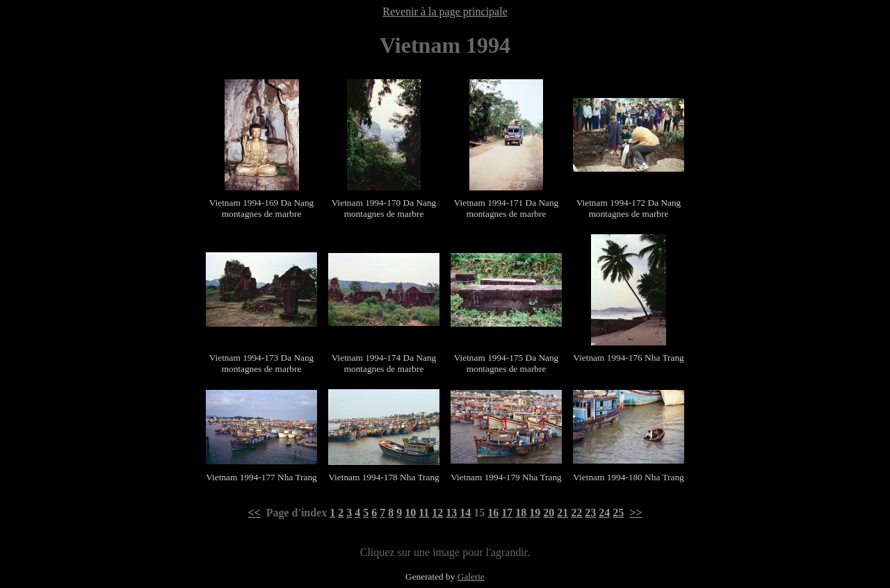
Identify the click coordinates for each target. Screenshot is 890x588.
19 (535, 513)
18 (521, 513)
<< (254, 513)
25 (618, 513)
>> (636, 513)
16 (493, 513)
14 (465, 513)
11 (424, 513)
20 (549, 513)
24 (604, 513)
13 (451, 513)
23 (590, 513)
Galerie (471, 577)
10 (410, 513)
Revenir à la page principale (445, 11)
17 (507, 513)
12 (437, 513)
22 (576, 513)
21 (563, 513)
